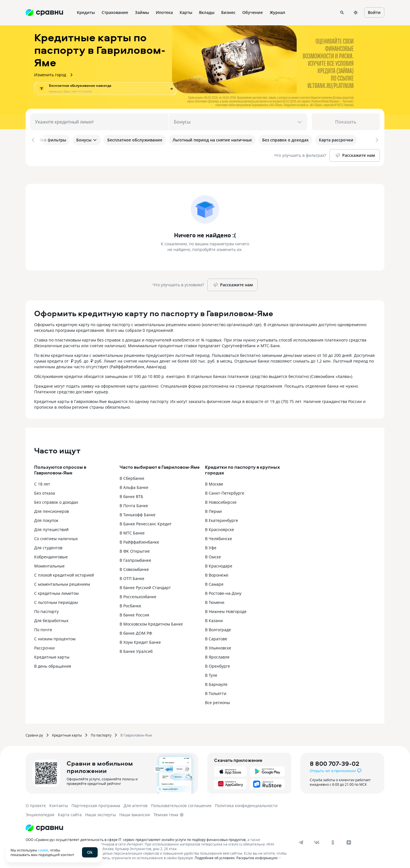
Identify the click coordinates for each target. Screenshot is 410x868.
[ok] (333, 841)
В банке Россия (134, 614)
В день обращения (53, 665)
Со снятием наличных (56, 537)
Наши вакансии (135, 814)
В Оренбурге (218, 665)
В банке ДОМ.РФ (136, 632)
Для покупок (46, 519)
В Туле (211, 674)
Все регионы (218, 701)
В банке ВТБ (131, 495)
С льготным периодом (56, 601)
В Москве (214, 483)
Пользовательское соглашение (181, 804)
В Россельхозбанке (138, 596)
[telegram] (301, 841)
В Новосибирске (221, 501)
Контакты (59, 804)
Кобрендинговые (51, 556)
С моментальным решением (62, 583)
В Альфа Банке (134, 486)
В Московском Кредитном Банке (151, 623)
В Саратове (216, 638)
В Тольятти (216, 692)
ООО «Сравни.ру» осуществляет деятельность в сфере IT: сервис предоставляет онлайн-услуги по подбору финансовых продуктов (136, 838)
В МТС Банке (132, 532)
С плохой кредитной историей (64, 574)
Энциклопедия (40, 814)
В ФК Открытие (135, 550)
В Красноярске (220, 528)
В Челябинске (219, 537)
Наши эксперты (101, 814)
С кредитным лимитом (56, 592)
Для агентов (136, 804)
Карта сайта (70, 814)
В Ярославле (217, 656)
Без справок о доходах (56, 501)
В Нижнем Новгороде (226, 610)
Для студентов (48, 547)
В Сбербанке (132, 477)
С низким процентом (55, 638)
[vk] (317, 841)
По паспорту (46, 610)
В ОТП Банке (132, 577)
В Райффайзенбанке (139, 541)
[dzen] (349, 841)
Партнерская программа (96, 804)
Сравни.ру (34, 734)
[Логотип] (44, 827)
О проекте (36, 804)
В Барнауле (216, 683)
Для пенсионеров (52, 510)
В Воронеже (217, 574)
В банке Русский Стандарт (145, 586)
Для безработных (51, 619)
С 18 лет (42, 483)
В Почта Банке (134, 504)
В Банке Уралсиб (136, 650)
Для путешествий (51, 528)
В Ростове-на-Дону (223, 592)
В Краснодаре (219, 565)
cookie (43, 850)
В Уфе (211, 547)
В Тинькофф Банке (138, 514)
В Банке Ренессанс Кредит (146, 523)
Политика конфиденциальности (246, 804)
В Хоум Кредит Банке (140, 641)
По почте (43, 629)
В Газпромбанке (135, 559)
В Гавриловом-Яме (136, 734)
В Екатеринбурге (222, 519)
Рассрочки (44, 647)
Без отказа (45, 492)
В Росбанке (130, 605)
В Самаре (214, 583)
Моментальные (49, 565)
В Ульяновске (218, 647)
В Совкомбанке (134, 568)
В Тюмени (215, 601)
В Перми (213, 510)
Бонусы (87, 140)
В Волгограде (218, 629)
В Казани (214, 619)
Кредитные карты (52, 656)
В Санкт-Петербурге (225, 492)
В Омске (213, 556)
